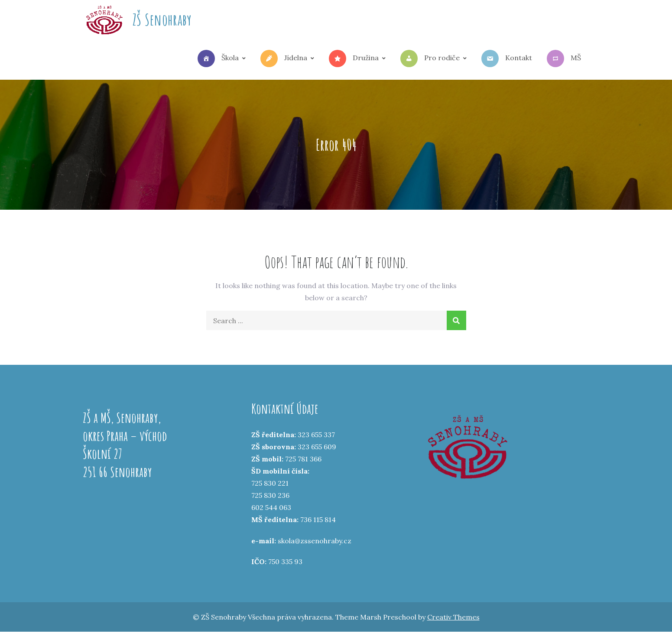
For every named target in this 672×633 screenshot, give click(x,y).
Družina (354, 59)
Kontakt (507, 59)
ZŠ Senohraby (162, 20)
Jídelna (284, 59)
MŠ (564, 59)
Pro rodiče (430, 59)
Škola (218, 59)
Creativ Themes (453, 618)
